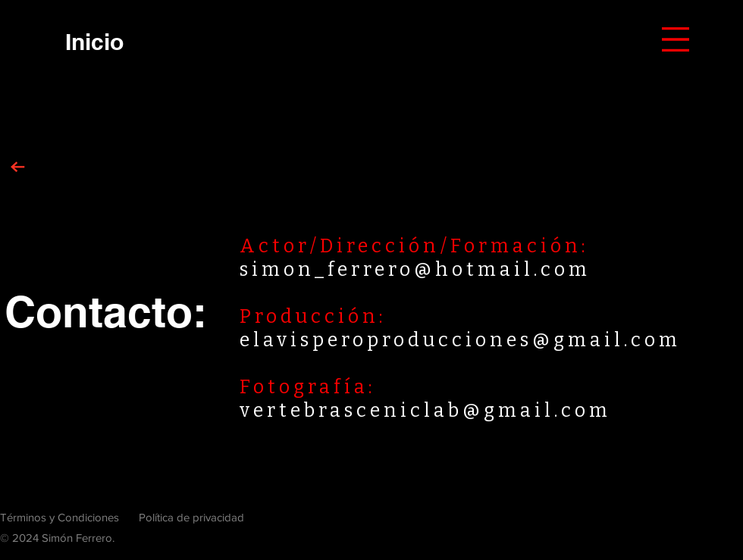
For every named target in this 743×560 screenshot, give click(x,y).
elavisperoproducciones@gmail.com (460, 340)
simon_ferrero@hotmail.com (415, 270)
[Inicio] (94, 41)
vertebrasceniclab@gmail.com (425, 411)
